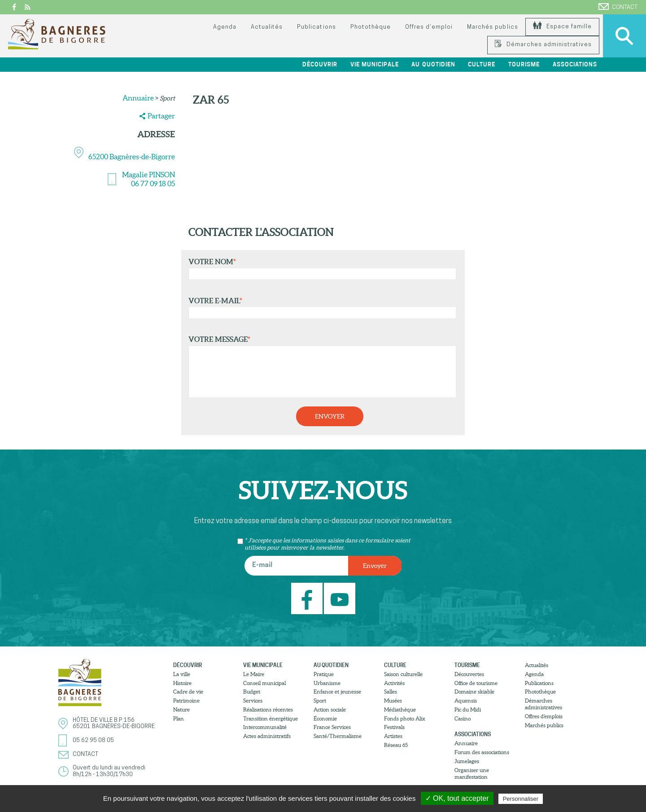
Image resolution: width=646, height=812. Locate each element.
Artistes (393, 736)
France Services (332, 727)
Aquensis (466, 701)
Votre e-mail (320, 308)
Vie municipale (375, 64)
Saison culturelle (403, 674)
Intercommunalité (265, 727)
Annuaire (138, 98)
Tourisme (524, 64)
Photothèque (371, 27)
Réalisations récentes (268, 709)
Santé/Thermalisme (338, 736)
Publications (316, 27)
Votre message (320, 367)
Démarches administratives (543, 45)
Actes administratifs (267, 736)
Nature (181, 709)
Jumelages (467, 761)
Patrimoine (186, 701)
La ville (182, 674)
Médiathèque (400, 709)
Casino (463, 718)
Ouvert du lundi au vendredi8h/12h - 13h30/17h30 (109, 771)
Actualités (267, 27)
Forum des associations (482, 752)
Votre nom (320, 269)
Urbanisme (327, 683)
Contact (618, 7)
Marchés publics (492, 27)
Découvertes (469, 674)
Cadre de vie (188, 692)
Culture (482, 64)
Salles (391, 692)
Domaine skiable (474, 692)
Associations (575, 64)
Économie (325, 718)
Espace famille (562, 27)
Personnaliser (521, 799)
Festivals (394, 727)
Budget (252, 692)
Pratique (324, 674)
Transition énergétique (271, 718)
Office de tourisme (476, 683)
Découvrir (320, 64)
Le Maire (254, 674)
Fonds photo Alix (405, 718)
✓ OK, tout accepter (457, 798)
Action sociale (330, 709)
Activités (394, 683)
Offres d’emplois (544, 716)
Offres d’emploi (429, 27)
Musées (393, 701)
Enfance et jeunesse (337, 692)
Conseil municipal (264, 683)
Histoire (182, 683)
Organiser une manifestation (472, 773)
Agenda (225, 27)
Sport (320, 701)
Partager (161, 116)
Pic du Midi (468, 709)
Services (253, 701)
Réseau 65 (396, 745)
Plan (179, 718)
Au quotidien (433, 64)
